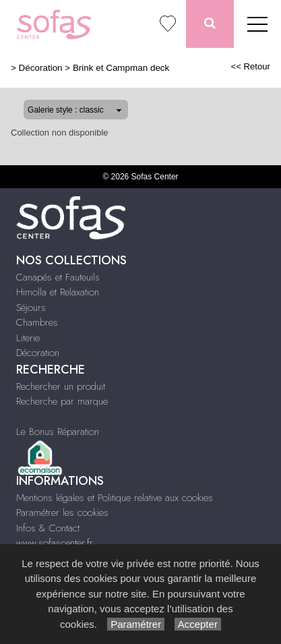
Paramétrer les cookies (62, 513)
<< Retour (250, 66)
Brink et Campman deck (121, 68)
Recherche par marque (62, 401)
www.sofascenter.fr (55, 543)
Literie (28, 338)
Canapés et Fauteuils (58, 277)
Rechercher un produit (61, 386)
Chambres (37, 322)
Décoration (41, 68)
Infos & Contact (48, 528)
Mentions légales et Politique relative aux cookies (115, 498)
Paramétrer (136, 624)
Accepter (198, 624)
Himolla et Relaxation (58, 292)
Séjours (31, 308)
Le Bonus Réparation (58, 432)
